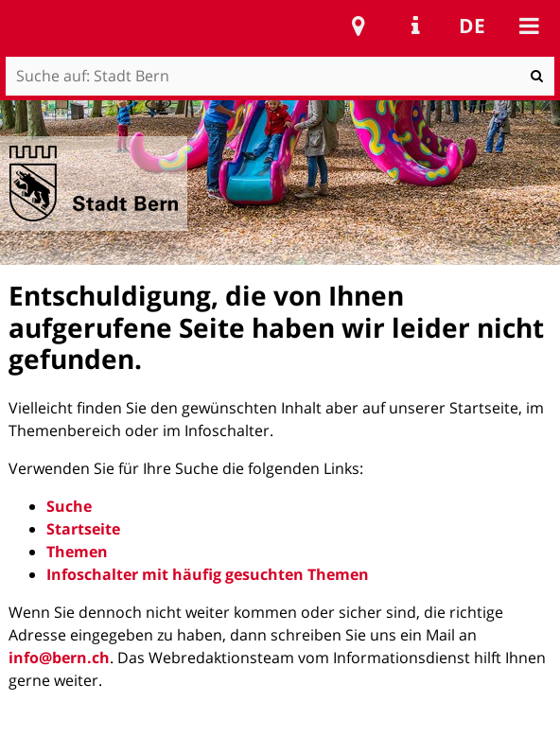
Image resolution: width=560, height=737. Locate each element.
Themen (77, 552)
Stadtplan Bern (359, 26)
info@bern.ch (59, 658)
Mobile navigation (529, 26)
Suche (69, 506)
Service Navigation (415, 26)
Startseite (83, 529)
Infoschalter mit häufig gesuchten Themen (208, 574)
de (472, 26)
